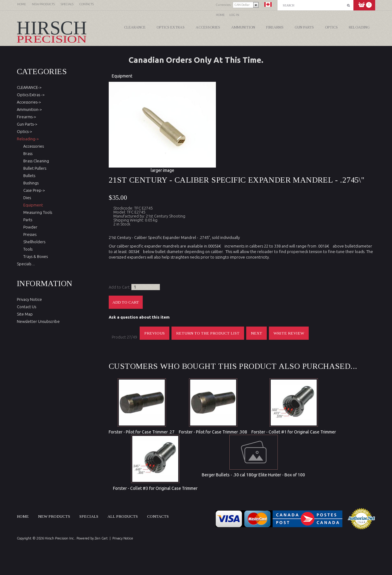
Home (220, 15)
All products (123, 516)
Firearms (275, 27)
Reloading (359, 27)
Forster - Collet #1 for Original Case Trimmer (294, 432)
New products (54, 516)
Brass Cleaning (35, 161)
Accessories (208, 27)
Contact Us (26, 307)
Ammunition (243, 27)
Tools (27, 249)
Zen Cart (101, 538)
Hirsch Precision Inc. (60, 538)
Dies (26, 198)
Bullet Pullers (34, 168)
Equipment (122, 76)
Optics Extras (171, 27)
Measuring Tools (37, 212)
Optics (331, 27)
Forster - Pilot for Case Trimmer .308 (213, 432)
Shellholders (33, 242)
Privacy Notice (29, 299)
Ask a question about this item (139, 317)
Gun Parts (304, 27)
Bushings (30, 183)
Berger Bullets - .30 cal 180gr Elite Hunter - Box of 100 (253, 475)
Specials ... (26, 264)
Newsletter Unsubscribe (38, 321)
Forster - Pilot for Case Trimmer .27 (142, 432)
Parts (27, 220)
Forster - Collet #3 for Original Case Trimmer (155, 488)
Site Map (25, 314)
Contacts (158, 516)
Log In (234, 15)
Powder (29, 227)
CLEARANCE (135, 27)
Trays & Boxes (35, 256)
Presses (29, 234)
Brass (27, 153)
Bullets (28, 176)
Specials (89, 516)
